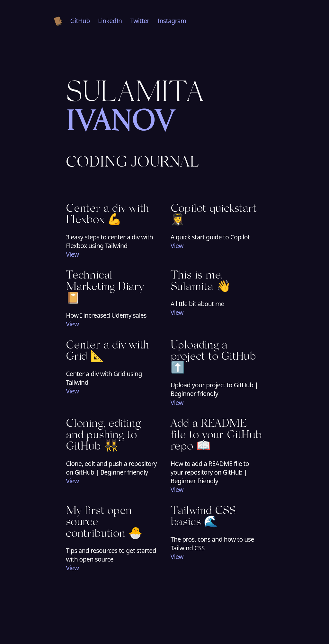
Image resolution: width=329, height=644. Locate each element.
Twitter (140, 21)
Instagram (172, 21)
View (72, 254)
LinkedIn (110, 21)
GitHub (80, 21)
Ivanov (120, 124)
